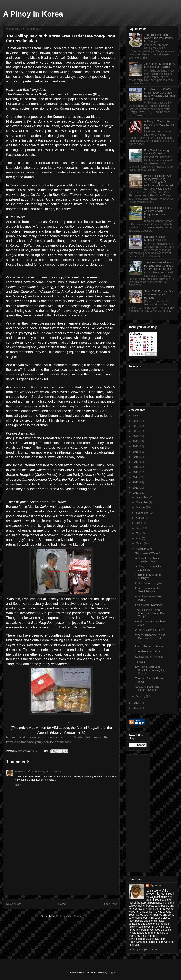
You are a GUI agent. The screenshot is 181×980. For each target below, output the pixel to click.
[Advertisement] (61, 869)
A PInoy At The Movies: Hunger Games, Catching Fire (159, 125)
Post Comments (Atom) (69, 916)
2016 (136, 467)
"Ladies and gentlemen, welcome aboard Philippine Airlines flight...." (158, 213)
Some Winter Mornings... (150, 605)
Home (62, 904)
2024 (136, 426)
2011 (136, 493)
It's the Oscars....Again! (149, 583)
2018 (136, 457)
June (139, 528)
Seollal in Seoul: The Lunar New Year (147, 688)
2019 (136, 452)
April (139, 538)
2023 (136, 431)
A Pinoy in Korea (33, 14)
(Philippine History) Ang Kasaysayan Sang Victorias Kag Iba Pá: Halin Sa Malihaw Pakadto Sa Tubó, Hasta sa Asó (160, 182)
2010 (136, 703)
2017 (136, 462)
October (141, 507)
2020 (136, 446)
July (138, 523)
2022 (136, 436)
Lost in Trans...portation (149, 646)
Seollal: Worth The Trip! (149, 657)
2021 (136, 441)
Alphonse (21, 771)
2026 (136, 416)
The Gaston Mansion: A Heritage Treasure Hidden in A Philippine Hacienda (159, 266)
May (139, 533)
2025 (136, 421)
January (141, 696)
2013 (136, 482)
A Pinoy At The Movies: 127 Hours (149, 568)
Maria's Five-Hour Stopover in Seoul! (155, 238)
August (140, 518)
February (141, 549)
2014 (136, 477)
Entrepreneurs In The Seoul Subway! (148, 590)
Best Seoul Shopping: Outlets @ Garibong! (157, 152)
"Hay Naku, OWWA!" (147, 553)
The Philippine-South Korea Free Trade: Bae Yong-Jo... (150, 613)
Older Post (110, 904)
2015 (136, 472)
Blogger (112, 972)
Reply (18, 785)
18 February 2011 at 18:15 (46, 771)
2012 (136, 488)
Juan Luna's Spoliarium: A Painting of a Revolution (159, 65)
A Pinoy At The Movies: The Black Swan (149, 560)
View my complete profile (143, 949)
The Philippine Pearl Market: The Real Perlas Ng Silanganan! (158, 38)
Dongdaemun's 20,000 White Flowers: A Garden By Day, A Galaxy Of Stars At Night (160, 94)
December (142, 497)
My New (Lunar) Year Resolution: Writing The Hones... (150, 670)
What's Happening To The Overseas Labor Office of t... (150, 638)
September (143, 513)
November (142, 502)
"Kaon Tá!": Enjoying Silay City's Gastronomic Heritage (160, 294)
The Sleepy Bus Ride (148, 651)
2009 (136, 708)
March (140, 543)
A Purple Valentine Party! (150, 630)
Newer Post (14, 904)
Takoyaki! (141, 662)
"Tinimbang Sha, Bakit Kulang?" (148, 576)
